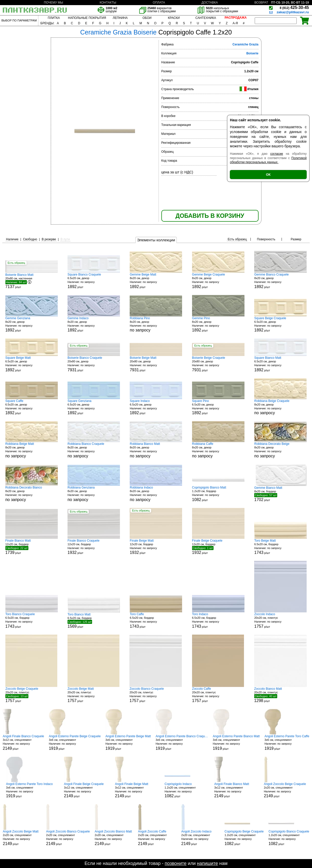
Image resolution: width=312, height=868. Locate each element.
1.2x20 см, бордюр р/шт (218, 494)
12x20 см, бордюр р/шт (32, 547)
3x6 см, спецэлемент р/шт (75, 742)
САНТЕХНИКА (206, 18)
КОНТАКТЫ (108, 3)
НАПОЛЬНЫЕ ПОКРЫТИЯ (87, 18)
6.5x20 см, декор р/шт (94, 281)
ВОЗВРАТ (261, 3)
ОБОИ (147, 18)
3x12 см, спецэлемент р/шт (23, 742)
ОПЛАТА (159, 3)
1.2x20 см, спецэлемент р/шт (184, 790)
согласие (277, 154)
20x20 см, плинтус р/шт (280, 620)
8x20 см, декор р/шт (156, 281)
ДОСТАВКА (210, 3)
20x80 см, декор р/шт (94, 364)
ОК (268, 175)
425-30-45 (294, 8)
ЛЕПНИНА (120, 18)
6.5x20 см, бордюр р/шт (280, 547)
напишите (207, 863)
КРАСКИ (174, 18)
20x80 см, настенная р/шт (32, 281)
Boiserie (252, 53)
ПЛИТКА (54, 18)
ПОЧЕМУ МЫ (53, 3)
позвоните (176, 863)
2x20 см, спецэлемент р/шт (285, 790)
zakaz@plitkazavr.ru (293, 12)
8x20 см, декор (156, 324)
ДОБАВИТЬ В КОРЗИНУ (210, 216)
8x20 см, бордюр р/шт (280, 494)
